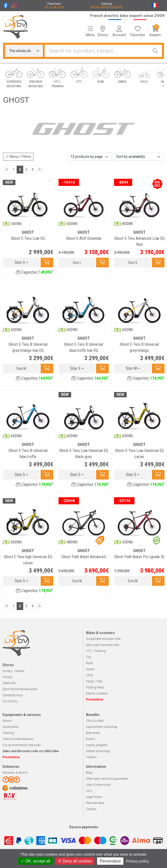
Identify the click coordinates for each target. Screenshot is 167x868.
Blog (89, 773)
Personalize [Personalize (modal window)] (110, 861)
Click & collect (95, 721)
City (89, 657)
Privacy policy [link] (137, 861)
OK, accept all (35, 861)
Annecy (7, 677)
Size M (131, 368)
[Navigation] (90, 31)
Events (91, 739)
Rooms (7, 721)
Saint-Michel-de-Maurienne (20, 689)
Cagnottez (35, 272)
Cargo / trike (94, 681)
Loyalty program (97, 745)
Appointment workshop (102, 727)
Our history (10, 701)
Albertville (9, 683)
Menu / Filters (18, 157)
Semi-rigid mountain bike (103, 645)
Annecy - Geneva (13, 671)
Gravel (90, 669)
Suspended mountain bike (103, 639)
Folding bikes (95, 687)
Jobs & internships (99, 785)
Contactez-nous (13, 695)
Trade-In (91, 757)
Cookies (91, 809)
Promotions (95, 700)
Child (90, 675)
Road (89, 663)
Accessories (11, 727)
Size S (20, 262)
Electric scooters (97, 693)
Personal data (95, 803)
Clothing (8, 733)
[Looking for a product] (97, 51)
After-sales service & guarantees (107, 779)
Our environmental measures (22, 745)
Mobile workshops (98, 751)
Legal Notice (94, 797)
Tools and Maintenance (18, 739)
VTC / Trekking (96, 651)
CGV (89, 791)
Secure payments (84, 827)
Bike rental (93, 733)
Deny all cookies (75, 861)
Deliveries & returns (15, 773)
